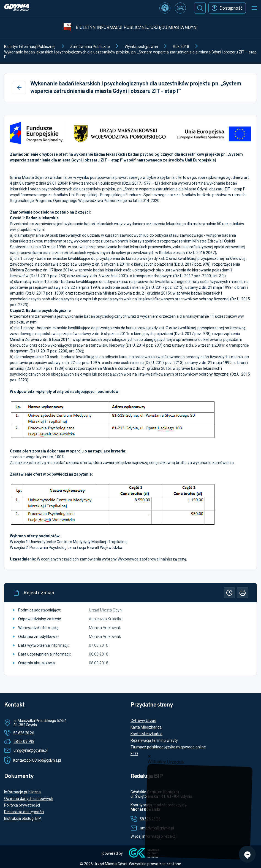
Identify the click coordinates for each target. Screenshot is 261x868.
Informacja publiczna (22, 792)
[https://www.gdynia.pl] (17, 8)
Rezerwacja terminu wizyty (154, 740)
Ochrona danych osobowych (29, 799)
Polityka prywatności (22, 805)
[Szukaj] (200, 8)
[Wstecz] (19, 88)
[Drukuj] (243, 593)
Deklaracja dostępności (24, 812)
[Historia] (229, 593)
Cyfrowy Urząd (143, 721)
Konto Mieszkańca (146, 734)
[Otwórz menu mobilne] (254, 8)
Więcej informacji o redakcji (154, 836)
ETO (134, 754)
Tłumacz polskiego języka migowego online (168, 747)
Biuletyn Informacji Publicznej (30, 47)
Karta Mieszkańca (146, 727)
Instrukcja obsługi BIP (23, 818)
